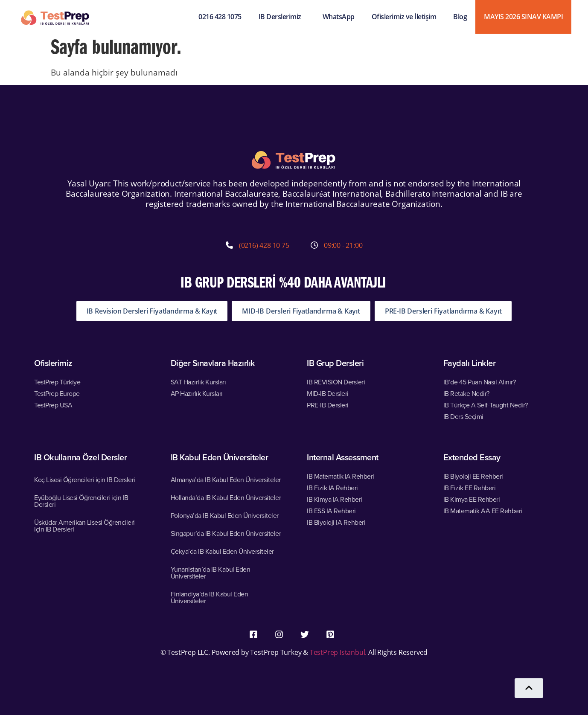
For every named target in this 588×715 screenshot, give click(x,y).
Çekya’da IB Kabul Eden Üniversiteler (222, 551)
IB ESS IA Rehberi (331, 511)
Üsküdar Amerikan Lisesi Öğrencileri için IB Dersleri (84, 526)
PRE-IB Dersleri (328, 405)
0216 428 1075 (220, 17)
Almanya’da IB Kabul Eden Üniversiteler (226, 480)
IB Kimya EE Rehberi (472, 499)
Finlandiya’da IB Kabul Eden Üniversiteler (210, 597)
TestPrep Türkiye (57, 382)
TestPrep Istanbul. (339, 652)
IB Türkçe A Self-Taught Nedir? (486, 405)
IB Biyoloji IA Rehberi (336, 522)
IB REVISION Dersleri (336, 382)
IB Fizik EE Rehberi (470, 488)
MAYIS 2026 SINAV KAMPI (523, 17)
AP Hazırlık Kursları (197, 393)
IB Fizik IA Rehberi (332, 488)
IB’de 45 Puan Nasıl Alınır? (480, 382)
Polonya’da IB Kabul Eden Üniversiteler (225, 515)
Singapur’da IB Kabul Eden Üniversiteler (226, 533)
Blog (460, 17)
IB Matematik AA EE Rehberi (483, 511)
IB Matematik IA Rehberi (341, 476)
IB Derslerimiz (282, 17)
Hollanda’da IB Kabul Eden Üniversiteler (226, 497)
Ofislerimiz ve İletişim (404, 17)
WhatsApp (339, 17)
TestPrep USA (53, 405)
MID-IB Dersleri (328, 393)
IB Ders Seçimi (463, 416)
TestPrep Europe (57, 393)
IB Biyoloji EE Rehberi (473, 476)
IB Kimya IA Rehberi (335, 499)
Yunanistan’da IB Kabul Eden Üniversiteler (211, 573)
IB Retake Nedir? (466, 393)
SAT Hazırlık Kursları (198, 382)
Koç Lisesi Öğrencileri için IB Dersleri (85, 480)
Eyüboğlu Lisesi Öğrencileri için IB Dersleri (81, 501)
